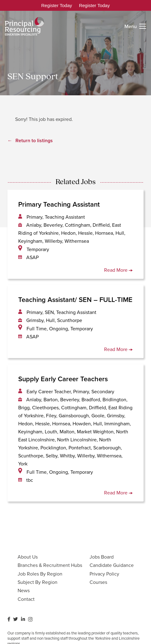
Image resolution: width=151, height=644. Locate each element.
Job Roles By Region (40, 574)
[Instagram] (30, 619)
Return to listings (34, 140)
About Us (28, 557)
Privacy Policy (104, 574)
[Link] (25, 26)
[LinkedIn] (23, 619)
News (24, 590)
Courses (98, 582)
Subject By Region (38, 582)
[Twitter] (16, 619)
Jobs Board (102, 557)
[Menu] (135, 26)
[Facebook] (9, 619)
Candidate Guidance (112, 565)
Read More (118, 270)
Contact (26, 599)
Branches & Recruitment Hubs (50, 565)
